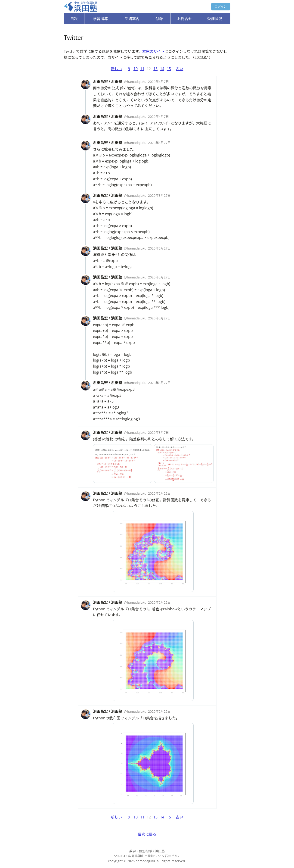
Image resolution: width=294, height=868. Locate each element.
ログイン (221, 6)
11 (142, 69)
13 (155, 69)
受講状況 (215, 19)
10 (136, 69)
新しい (116, 69)
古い (179, 69)
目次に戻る (147, 834)
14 (162, 69)
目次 (74, 19)
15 (169, 69)
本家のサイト (153, 51)
